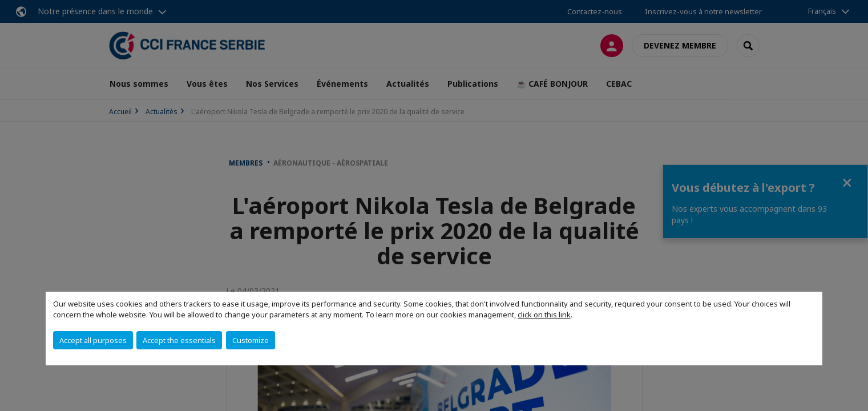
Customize (251, 340)
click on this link (544, 315)
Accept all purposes (93, 340)
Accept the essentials (179, 340)
